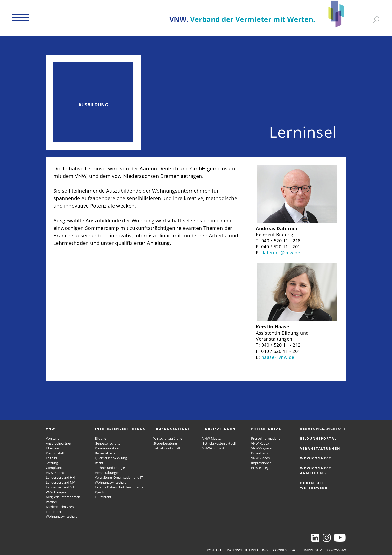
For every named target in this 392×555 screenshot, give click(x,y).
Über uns (53, 448)
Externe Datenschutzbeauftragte (119, 487)
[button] (21, 18)
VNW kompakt (57, 492)
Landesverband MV (60, 482)
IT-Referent (103, 497)
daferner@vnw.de (281, 253)
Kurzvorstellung (58, 453)
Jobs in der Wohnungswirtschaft (61, 514)
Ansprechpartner (59, 443)
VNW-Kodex (55, 473)
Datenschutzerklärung (247, 550)
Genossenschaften (109, 443)
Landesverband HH (60, 477)
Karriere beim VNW (60, 507)
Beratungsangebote (323, 429)
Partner (52, 502)
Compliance (55, 468)
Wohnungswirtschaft (110, 482)
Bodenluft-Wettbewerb (314, 485)
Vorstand (53, 438)
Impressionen (261, 463)
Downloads (260, 453)
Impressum (313, 550)
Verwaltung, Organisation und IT (119, 477)
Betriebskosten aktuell (219, 443)
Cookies (280, 550)
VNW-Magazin (213, 438)
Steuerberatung (165, 443)
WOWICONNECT (316, 458)
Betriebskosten (106, 453)
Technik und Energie (110, 468)
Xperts (100, 492)
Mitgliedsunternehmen (63, 497)
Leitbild (51, 458)
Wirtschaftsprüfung (168, 438)
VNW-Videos (260, 458)
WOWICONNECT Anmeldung (316, 471)
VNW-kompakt (213, 448)
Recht (99, 463)
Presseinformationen (267, 438)
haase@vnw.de (278, 357)
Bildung (101, 438)
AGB (295, 550)
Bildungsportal (318, 438)
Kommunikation (107, 448)
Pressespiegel (261, 468)
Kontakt (214, 550)
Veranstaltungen (107, 473)
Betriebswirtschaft (167, 448)
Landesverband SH (60, 487)
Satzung (52, 463)
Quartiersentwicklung (111, 458)
